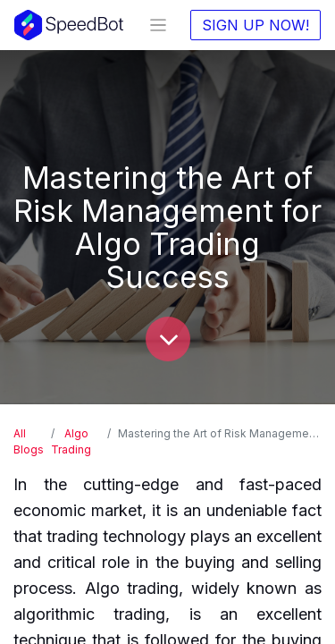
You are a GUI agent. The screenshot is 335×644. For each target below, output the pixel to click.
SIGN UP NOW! (255, 25)
